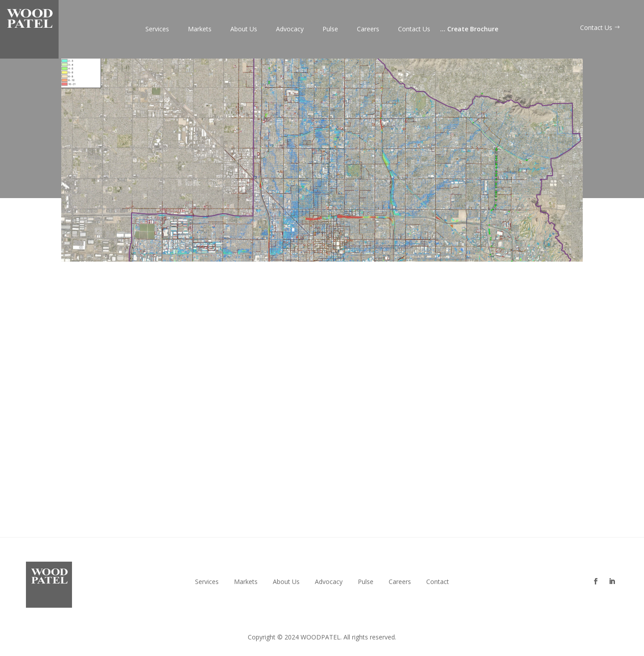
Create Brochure (469, 30)
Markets (200, 30)
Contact (438, 582)
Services (157, 30)
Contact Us (414, 30)
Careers (368, 30)
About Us (244, 30)
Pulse (330, 30)
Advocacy (290, 30)
